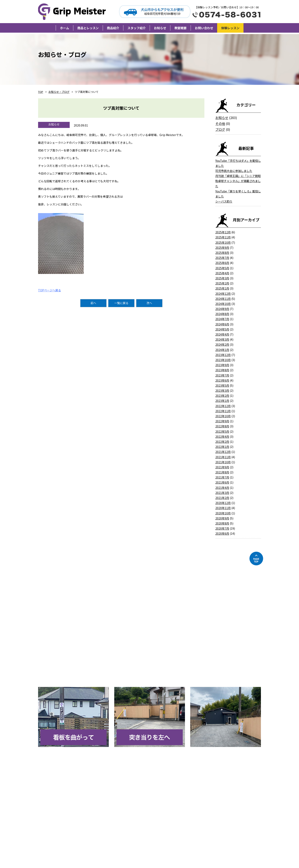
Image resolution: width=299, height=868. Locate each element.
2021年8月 (222, 472)
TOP (41, 92)
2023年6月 (222, 380)
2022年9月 (222, 421)
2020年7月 (222, 528)
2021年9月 (222, 467)
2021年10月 (223, 462)
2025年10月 (223, 242)
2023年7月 (222, 375)
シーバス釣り (224, 201)
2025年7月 (222, 258)
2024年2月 (222, 344)
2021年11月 (223, 457)
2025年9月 (222, 248)
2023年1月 (222, 401)
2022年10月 (223, 416)
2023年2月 (222, 396)
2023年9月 (222, 365)
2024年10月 (223, 304)
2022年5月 (222, 431)
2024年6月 (222, 324)
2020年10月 (223, 513)
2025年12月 (223, 232)
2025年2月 (222, 283)
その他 (220, 123)
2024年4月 (222, 334)
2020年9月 (222, 518)
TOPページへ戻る (50, 290)
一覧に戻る (121, 303)
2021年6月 (222, 482)
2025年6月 (222, 263)
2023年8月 (222, 370)
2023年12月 (223, 355)
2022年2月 (222, 442)
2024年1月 (222, 350)
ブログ (220, 129)
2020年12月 (223, 503)
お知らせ (222, 118)
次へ (149, 303)
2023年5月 (222, 385)
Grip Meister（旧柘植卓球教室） (73, 11)
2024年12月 (223, 294)
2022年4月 (222, 437)
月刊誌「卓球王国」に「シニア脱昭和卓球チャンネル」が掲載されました (238, 181)
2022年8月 (222, 426)
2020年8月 (222, 523)
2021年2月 (222, 498)
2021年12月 (223, 452)
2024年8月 (222, 314)
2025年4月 (222, 273)
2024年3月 (222, 339)
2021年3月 (222, 493)
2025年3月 (222, 278)
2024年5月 (222, 329)
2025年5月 (222, 268)
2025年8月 (222, 253)
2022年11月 (223, 411)
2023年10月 (223, 360)
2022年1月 (222, 447)
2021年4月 (222, 488)
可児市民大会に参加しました (234, 171)
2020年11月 (223, 508)
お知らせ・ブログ (59, 92)
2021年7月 (222, 477)
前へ (93, 303)
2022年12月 (223, 406)
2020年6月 (222, 533)
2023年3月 (222, 391)
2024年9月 (222, 309)
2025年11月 (223, 237)
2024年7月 (222, 319)
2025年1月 (222, 288)
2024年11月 (223, 299)
